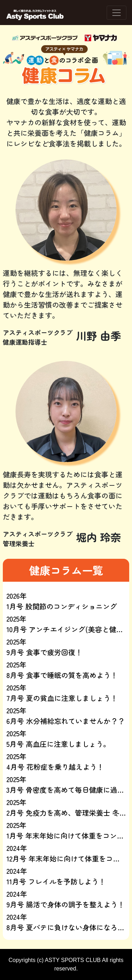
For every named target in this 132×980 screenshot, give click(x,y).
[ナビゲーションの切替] (117, 13)
